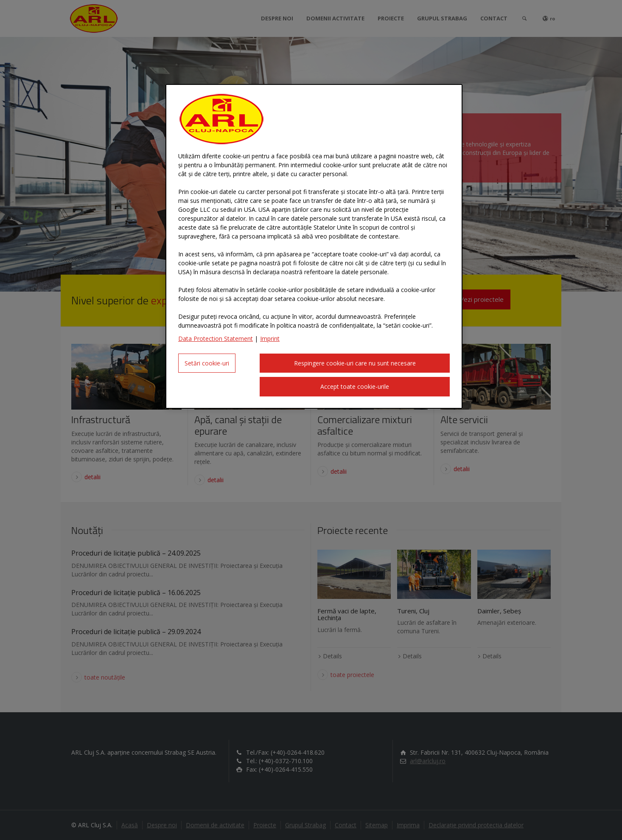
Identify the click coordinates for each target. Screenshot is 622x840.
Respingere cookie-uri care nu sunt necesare (355, 363)
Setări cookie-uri (207, 363)
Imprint (270, 339)
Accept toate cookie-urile (355, 386)
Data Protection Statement (216, 339)
